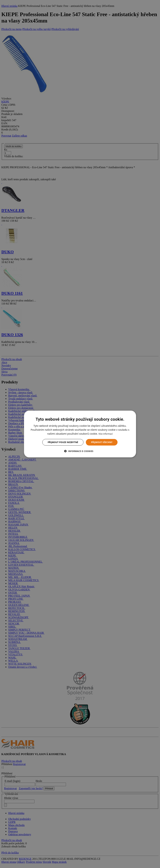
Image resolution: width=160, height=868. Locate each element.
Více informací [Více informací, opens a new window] (106, 434)
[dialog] (80, 434)
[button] (80, 451)
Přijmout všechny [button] (102, 442)
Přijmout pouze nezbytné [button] (63, 442)
